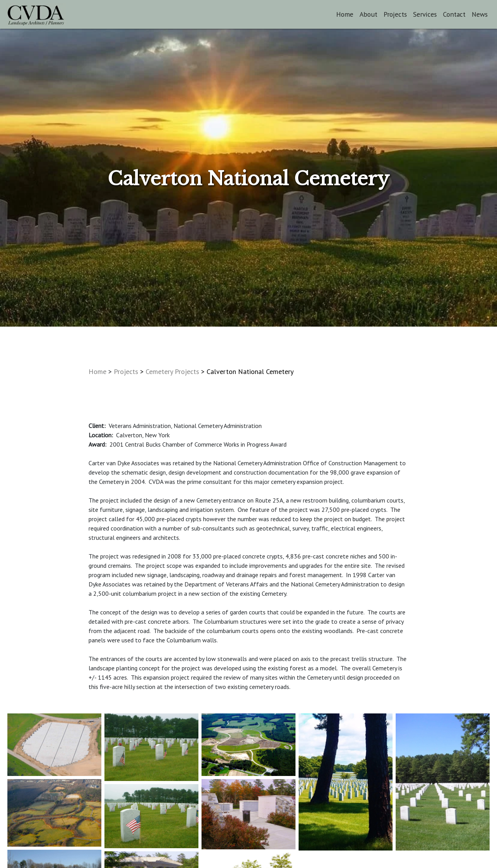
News (480, 14)
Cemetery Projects (172, 371)
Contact (454, 14)
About (368, 14)
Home (345, 14)
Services (425, 14)
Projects (395, 14)
